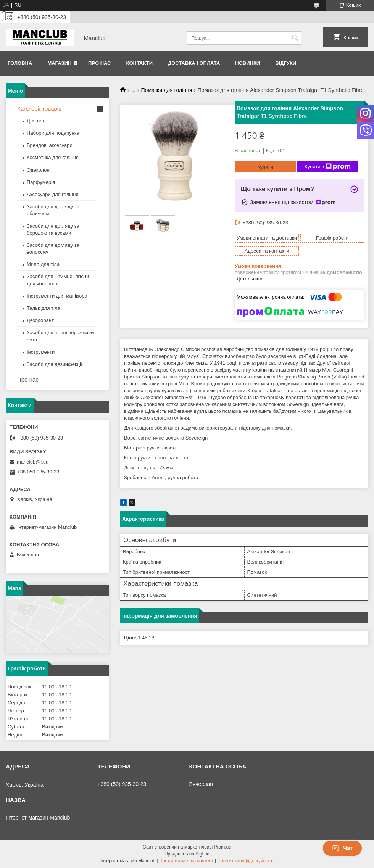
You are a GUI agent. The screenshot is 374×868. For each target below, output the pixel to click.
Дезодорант (40, 320)
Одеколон (38, 170)
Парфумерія (41, 182)
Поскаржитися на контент (186, 861)
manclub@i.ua (33, 462)
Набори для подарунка (53, 133)
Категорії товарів (39, 109)
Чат (342, 848)
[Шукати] (295, 38)
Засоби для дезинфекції (55, 364)
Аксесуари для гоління (53, 194)
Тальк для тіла (44, 308)
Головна (20, 63)
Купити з (328, 167)
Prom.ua (223, 847)
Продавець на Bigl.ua (187, 854)
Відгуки (286, 63)
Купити (265, 167)
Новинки (247, 63)
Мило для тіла (43, 264)
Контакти (139, 63)
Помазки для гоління (167, 90)
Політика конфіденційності (245, 861)
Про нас (99, 63)
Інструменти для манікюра (57, 296)
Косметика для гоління (53, 157)
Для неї (35, 121)
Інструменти (41, 352)
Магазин (59, 63)
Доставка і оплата (194, 63)
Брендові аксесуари (50, 145)
